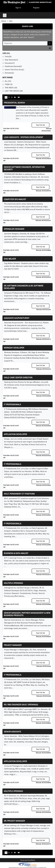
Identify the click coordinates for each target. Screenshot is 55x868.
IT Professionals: (13, 464)
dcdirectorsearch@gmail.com (36, 385)
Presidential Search (14, 103)
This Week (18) (11, 88)
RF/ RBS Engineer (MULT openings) (21, 705)
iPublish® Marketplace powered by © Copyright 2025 (27, 865)
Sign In (18, 8)
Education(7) (10, 63)
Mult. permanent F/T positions (19, 494)
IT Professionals (12, 404)
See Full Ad (41, 125)
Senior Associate (12, 732)
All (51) (8, 81)
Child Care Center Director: (18, 378)
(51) (6, 53)
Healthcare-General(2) (13, 66)
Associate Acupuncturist (17, 318)
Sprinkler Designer (14, 229)
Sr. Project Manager (14, 821)
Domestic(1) (9, 73)
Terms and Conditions (28, 860)
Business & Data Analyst (16, 553)
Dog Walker (10, 259)
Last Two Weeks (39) (14, 91)
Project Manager (13, 645)
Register (36, 8)
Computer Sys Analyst (15, 199)
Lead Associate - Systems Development (23, 137)
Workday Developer (14, 348)
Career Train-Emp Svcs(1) (14, 70)
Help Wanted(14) (11, 60)
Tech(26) (8, 57)
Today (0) (9, 84)
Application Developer (15, 434)
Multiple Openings (13, 583)
